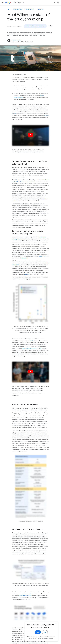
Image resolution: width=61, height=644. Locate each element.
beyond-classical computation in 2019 (32, 348)
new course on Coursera (25, 596)
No (45, 636)
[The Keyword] (8, 9)
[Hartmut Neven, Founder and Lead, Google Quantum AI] (30, 41)
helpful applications (17, 114)
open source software (28, 594)
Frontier (32, 341)
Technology (30, 9)
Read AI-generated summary (35, 26)
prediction (27, 274)
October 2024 (24, 258)
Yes (38, 636)
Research (41, 9)
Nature (18, 180)
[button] (51, 26)
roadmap (46, 116)
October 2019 (43, 256)
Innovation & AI (18, 9)
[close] (56, 627)
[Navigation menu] (3, 3)
